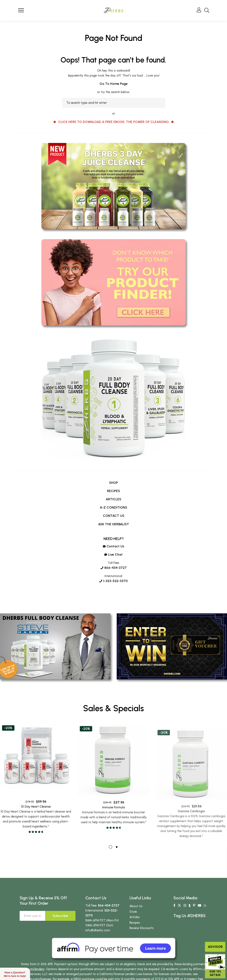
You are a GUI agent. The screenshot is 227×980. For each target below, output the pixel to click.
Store (133, 922)
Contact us (114, 546)
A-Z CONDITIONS (113, 507)
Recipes (135, 933)
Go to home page (114, 84)
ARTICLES (113, 499)
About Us (136, 917)
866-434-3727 (114, 568)
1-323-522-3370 (113, 581)
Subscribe (60, 926)
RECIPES (113, 491)
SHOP (113, 483)
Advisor (215, 947)
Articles (135, 928)
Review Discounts (142, 939)
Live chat (113, 554)
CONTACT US (114, 516)
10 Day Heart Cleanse (36, 824)
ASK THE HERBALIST (114, 524)
